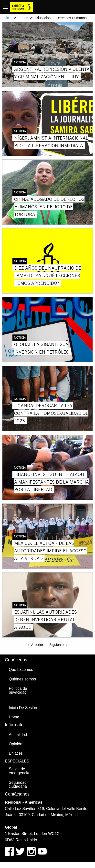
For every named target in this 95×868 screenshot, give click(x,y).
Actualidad (18, 735)
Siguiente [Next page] (56, 645)
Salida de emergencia (19, 771)
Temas (23, 18)
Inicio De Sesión (23, 708)
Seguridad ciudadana (18, 784)
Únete (14, 717)
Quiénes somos (22, 679)
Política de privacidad (18, 690)
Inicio (7, 18)
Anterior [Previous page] (37, 645)
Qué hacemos (21, 670)
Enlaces (16, 753)
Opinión (16, 744)
